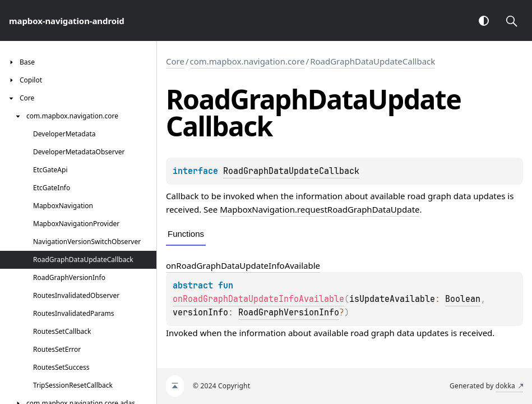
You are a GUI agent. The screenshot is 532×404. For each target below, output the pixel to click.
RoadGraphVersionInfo (289, 313)
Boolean (463, 299)
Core (175, 61)
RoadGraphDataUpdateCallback (373, 61)
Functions (186, 234)
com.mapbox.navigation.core (248, 61)
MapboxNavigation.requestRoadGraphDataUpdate (320, 209)
